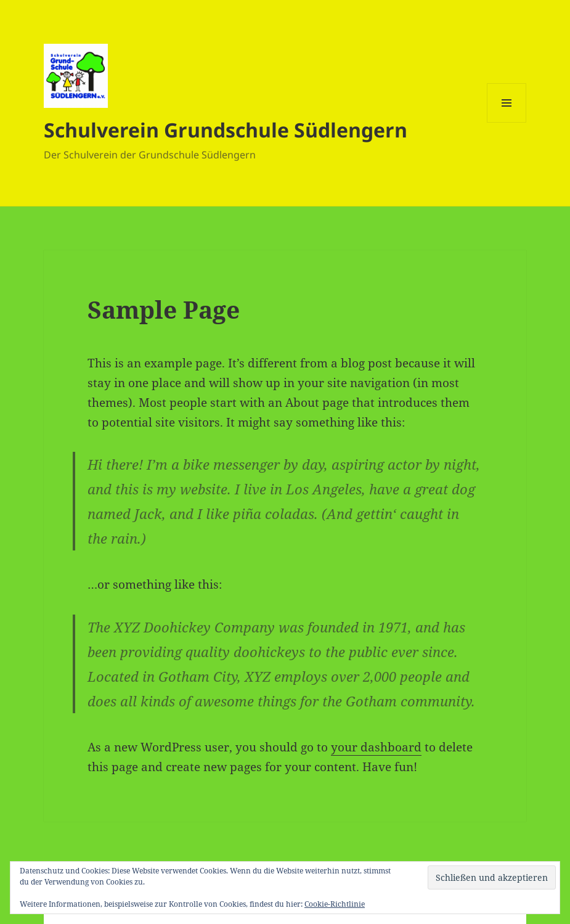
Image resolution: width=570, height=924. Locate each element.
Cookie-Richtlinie (335, 904)
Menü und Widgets (507, 122)
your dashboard (376, 747)
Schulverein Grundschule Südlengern (226, 130)
